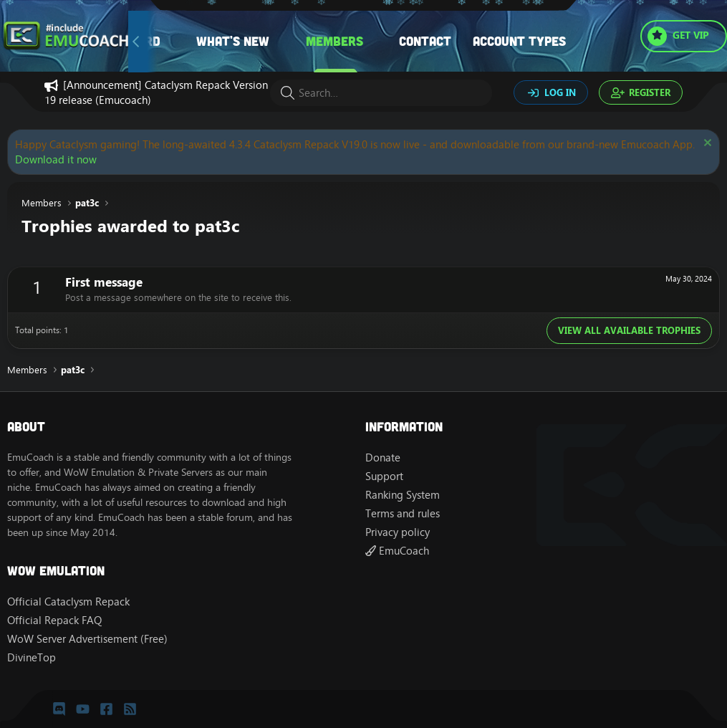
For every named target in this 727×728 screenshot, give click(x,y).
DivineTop (32, 657)
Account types (519, 41)
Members (334, 41)
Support (384, 476)
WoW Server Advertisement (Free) (87, 639)
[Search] (381, 93)
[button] (284, 41)
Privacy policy (398, 532)
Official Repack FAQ (54, 620)
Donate (383, 458)
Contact (425, 41)
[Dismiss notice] (706, 144)
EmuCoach (397, 551)
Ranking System (403, 495)
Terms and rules (403, 513)
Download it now (56, 159)
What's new (233, 41)
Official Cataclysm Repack (68, 602)
